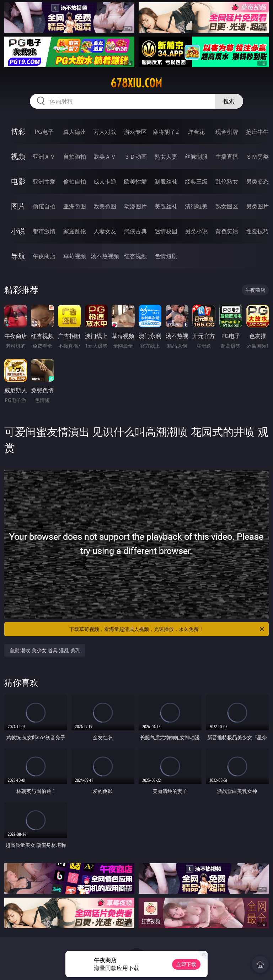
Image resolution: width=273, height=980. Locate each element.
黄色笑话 (227, 231)
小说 (18, 231)
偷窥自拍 (44, 206)
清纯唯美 (196, 206)
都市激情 (44, 231)
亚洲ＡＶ (44, 157)
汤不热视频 (105, 256)
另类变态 (257, 181)
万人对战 (105, 132)
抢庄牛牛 (257, 132)
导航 (18, 256)
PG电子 (44, 132)
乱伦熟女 (227, 181)
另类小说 (196, 231)
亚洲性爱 (44, 181)
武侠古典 (135, 231)
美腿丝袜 (166, 206)
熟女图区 (227, 206)
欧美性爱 (135, 181)
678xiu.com (136, 83)
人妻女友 (105, 231)
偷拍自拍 (75, 181)
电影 (18, 181)
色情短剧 (166, 256)
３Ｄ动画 (135, 157)
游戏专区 (135, 132)
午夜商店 (44, 256)
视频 (18, 156)
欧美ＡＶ (105, 157)
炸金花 (196, 132)
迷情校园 (166, 231)
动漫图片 (135, 206)
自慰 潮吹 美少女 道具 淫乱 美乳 (45, 650)
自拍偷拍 (75, 157)
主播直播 (227, 157)
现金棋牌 (227, 132)
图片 (18, 206)
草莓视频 (75, 256)
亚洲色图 (75, 206)
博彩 (18, 132)
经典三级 (196, 181)
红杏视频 (135, 256)
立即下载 (186, 964)
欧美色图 (105, 206)
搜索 (229, 101)
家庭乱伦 (75, 231)
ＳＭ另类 (257, 157)
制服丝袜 (166, 181)
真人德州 (75, 132)
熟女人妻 (166, 157)
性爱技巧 (257, 231)
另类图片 (257, 206)
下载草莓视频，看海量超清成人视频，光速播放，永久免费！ (167, 629)
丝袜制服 (196, 157)
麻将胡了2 (166, 132)
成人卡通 (105, 181)
